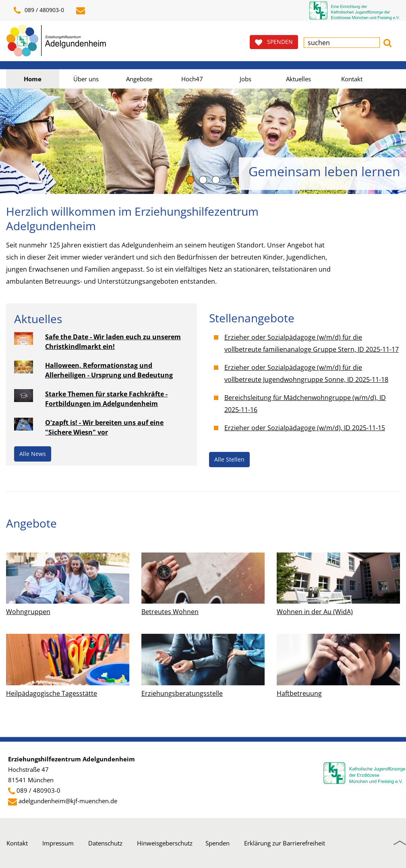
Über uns (86, 79)
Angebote (139, 79)
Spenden (217, 843)
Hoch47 (192, 79)
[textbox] (342, 43)
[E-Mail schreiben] (82, 10)
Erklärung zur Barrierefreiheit (285, 843)
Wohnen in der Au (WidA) (315, 612)
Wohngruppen (28, 612)
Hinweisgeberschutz (165, 843)
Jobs (245, 79)
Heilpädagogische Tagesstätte (52, 693)
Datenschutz (105, 843)
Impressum (58, 843)
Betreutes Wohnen (170, 612)
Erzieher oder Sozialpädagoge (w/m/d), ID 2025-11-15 (305, 428)
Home (33, 79)
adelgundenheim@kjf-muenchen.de (68, 801)
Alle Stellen (229, 459)
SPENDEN (274, 42)
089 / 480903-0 (39, 10)
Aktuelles (298, 79)
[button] (387, 42)
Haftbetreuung (299, 693)
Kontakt (352, 79)
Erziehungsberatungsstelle (182, 693)
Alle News (33, 454)
